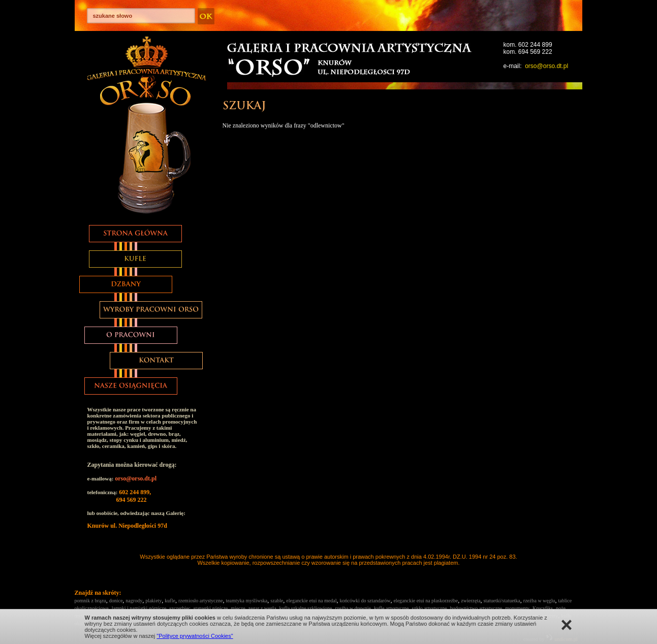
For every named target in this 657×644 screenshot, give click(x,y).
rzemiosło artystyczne (200, 601)
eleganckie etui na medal (311, 601)
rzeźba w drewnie (353, 608)
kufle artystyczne (392, 608)
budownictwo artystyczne (476, 608)
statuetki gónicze (211, 608)
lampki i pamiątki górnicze (139, 608)
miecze (238, 608)
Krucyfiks (543, 608)
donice (116, 601)
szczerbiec (180, 608)
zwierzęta (471, 601)
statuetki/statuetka (502, 601)
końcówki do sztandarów (365, 601)
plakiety (153, 601)
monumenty (517, 608)
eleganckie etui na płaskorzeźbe (426, 601)
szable (277, 601)
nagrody (134, 601)
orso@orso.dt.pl (546, 66)
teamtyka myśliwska (246, 601)
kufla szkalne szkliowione (306, 608)
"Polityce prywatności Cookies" (195, 636)
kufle (170, 601)
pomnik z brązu (90, 601)
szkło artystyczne (430, 608)
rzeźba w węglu (539, 601)
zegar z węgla (262, 608)
